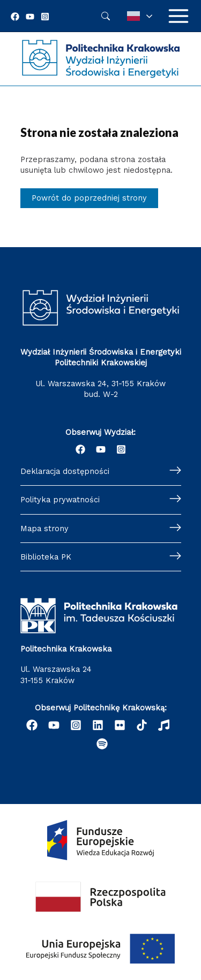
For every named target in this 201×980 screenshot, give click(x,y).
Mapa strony (44, 529)
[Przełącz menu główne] (178, 16)
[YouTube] (30, 17)
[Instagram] (45, 17)
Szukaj (106, 16)
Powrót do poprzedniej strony (89, 198)
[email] (120, 725)
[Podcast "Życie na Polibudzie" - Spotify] (102, 744)
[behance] (142, 725)
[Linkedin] (98, 725)
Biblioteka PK (46, 557)
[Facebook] (15, 17)
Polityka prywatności (60, 500)
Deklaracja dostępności (65, 471)
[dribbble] (164, 725)
